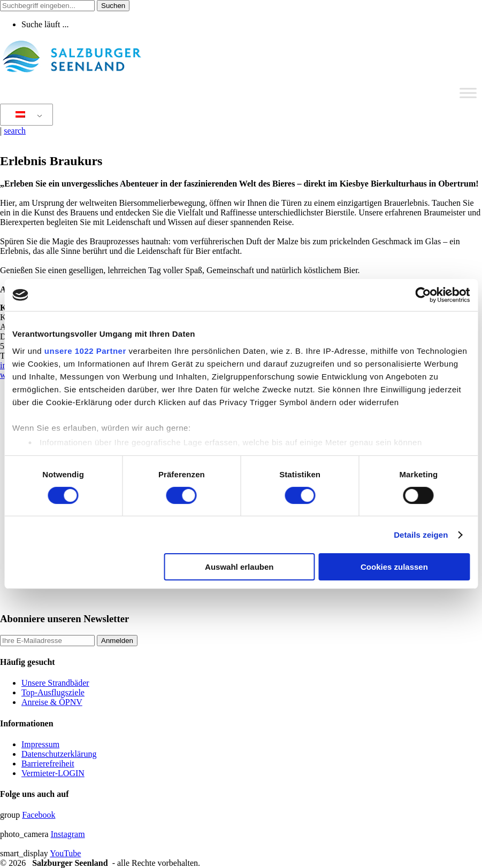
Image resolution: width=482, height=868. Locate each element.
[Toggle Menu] (468, 93)
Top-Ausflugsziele (53, 692)
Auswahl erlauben (239, 567)
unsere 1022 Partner (85, 350)
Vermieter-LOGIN (53, 773)
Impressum (40, 744)
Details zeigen (421, 535)
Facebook (39, 815)
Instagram (68, 834)
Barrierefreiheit (48, 764)
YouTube (65, 853)
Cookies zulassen (394, 567)
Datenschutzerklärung (59, 754)
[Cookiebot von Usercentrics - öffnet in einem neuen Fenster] (423, 295)
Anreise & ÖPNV (52, 702)
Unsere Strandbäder (55, 683)
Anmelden (117, 641)
